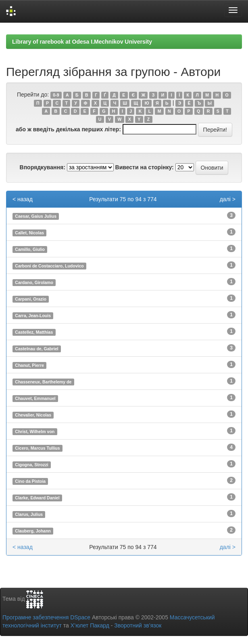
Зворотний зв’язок (138, 625)
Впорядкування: (43, 167)
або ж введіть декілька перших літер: (68, 129)
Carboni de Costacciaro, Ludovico (49, 266)
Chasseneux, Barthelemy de (43, 382)
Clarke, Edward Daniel (37, 498)
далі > (228, 199)
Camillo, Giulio (30, 249)
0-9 (56, 95)
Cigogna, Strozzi (31, 465)
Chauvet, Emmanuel (35, 398)
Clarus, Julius (29, 514)
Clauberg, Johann (33, 531)
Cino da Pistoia (30, 481)
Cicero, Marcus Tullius (37, 448)
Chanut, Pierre (29, 365)
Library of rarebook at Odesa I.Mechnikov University (82, 42)
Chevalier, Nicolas (33, 415)
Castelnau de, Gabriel (36, 349)
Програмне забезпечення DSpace (46, 617)
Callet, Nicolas (29, 233)
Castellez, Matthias (34, 332)
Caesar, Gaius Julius (36, 216)
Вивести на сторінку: (145, 167)
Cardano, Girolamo (34, 282)
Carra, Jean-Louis (33, 316)
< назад (23, 199)
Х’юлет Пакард (90, 625)
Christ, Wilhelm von (35, 431)
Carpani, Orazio (31, 299)
